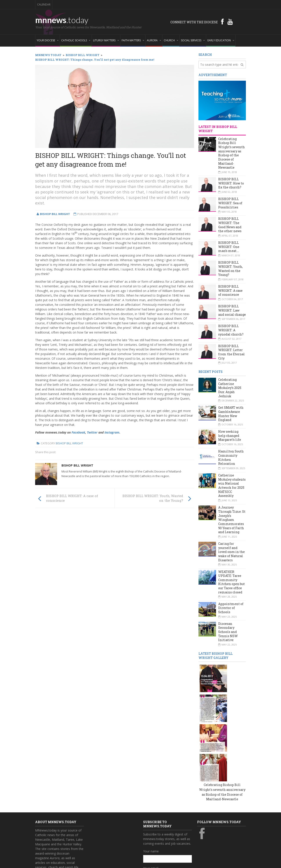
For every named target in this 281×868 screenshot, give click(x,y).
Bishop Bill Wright (69, 443)
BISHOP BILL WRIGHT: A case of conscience (230, 290)
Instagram (112, 432)
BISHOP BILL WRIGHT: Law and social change (232, 310)
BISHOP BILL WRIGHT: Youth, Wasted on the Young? (231, 269)
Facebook (78, 432)
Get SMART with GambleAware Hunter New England (231, 414)
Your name (151, 788)
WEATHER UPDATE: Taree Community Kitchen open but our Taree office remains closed (231, 582)
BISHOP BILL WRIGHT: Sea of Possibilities (230, 203)
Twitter (92, 432)
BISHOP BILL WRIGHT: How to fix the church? (231, 183)
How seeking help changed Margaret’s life (230, 436)
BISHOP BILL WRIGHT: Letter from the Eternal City (231, 352)
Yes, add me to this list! (164, 833)
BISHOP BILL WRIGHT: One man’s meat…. (229, 247)
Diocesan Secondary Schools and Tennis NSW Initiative (228, 632)
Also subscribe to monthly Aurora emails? (167, 824)
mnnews (62, 20)
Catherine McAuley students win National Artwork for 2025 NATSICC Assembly (232, 485)
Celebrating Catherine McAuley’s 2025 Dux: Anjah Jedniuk (230, 388)
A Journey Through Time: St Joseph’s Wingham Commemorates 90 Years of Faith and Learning (232, 520)
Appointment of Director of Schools (231, 608)
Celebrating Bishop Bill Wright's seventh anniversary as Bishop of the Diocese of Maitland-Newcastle (231, 153)
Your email (151, 805)
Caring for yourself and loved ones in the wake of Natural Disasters (231, 552)
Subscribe (152, 842)
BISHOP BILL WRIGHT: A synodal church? (231, 330)
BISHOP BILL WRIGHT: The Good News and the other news (230, 225)
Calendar (44, 5)
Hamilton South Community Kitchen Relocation (231, 457)
